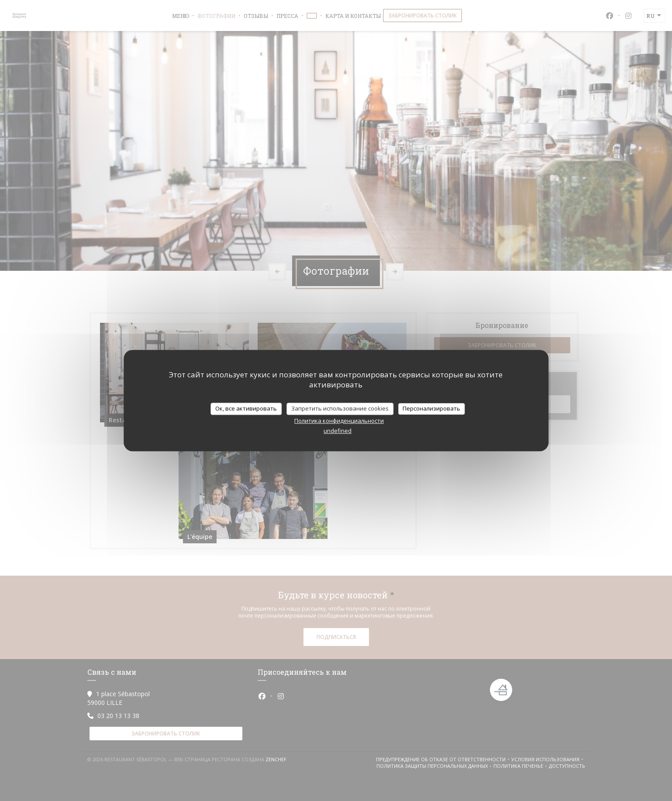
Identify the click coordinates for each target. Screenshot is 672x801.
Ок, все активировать (246, 408)
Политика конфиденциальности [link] (339, 421)
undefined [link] (338, 431)
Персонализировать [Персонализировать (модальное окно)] (431, 408)
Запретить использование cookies (340, 408)
